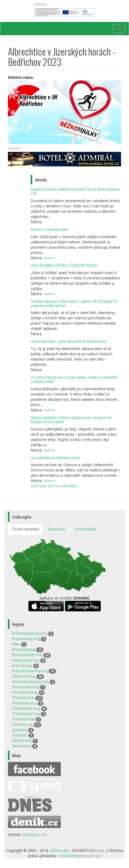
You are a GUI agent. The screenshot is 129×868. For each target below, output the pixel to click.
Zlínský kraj (21, 746)
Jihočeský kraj (24, 649)
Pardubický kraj (25, 692)
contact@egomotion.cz (79, 856)
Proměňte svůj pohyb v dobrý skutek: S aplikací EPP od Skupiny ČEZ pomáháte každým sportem (74, 303)
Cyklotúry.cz (34, 835)
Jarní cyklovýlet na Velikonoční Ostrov (55, 458)
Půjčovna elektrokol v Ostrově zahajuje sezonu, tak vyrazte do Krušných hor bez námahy (71, 419)
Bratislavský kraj (26, 639)
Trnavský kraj (23, 719)
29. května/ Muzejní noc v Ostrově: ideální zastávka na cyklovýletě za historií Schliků (74, 379)
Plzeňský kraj (23, 697)
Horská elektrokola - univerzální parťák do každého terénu (69, 341)
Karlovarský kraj (26, 660)
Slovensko (57, 529)
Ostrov (49, 258)
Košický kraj (22, 665)
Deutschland (85, 529)
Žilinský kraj (22, 740)
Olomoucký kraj (25, 687)
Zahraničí (20, 735)
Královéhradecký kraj (30, 671)
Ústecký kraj (22, 724)
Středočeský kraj (26, 708)
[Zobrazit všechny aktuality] (54, 486)
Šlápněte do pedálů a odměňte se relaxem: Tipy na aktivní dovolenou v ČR (75, 191)
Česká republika (26, 529)
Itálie (16, 644)
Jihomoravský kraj (27, 655)
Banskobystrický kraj (29, 633)
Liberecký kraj (24, 676)
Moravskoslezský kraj (30, 682)
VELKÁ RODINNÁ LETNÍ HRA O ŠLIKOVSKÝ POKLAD (64, 265)
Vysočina (19, 730)
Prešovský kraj (24, 703)
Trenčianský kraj (26, 714)
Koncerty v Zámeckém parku (49, 229)
